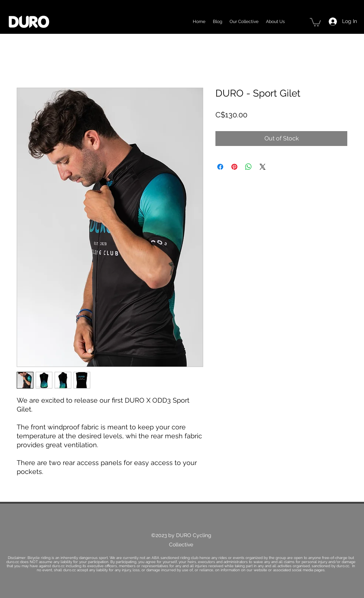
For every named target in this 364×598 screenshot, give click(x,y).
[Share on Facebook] (220, 167)
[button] (315, 22)
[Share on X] (263, 167)
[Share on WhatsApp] (248, 167)
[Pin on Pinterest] (234, 167)
